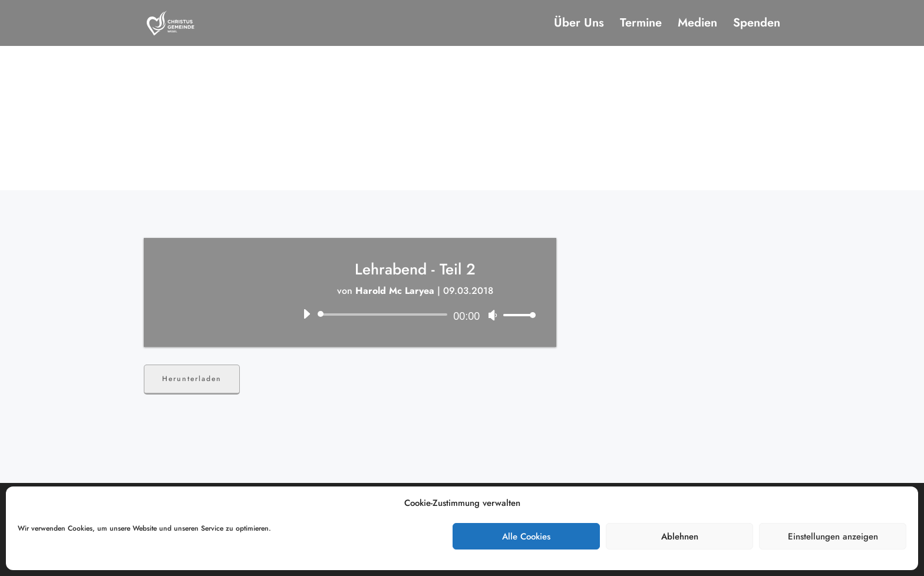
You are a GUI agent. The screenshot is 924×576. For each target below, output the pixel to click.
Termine (641, 25)
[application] (415, 315)
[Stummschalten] (493, 315)
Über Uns (579, 25)
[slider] (385, 315)
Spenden (757, 25)
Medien (697, 25)
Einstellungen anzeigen (833, 537)
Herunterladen (192, 379)
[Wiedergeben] (306, 314)
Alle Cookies (526, 537)
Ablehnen (680, 537)
